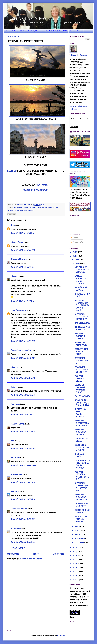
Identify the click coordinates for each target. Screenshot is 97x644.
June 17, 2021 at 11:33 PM (23, 341)
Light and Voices (19, 509)
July (78, 260)
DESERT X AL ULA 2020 (81, 505)
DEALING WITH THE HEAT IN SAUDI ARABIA (82, 464)
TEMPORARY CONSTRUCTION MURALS (82, 403)
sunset (31, 211)
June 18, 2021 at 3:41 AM (23, 415)
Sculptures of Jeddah (19, 31)
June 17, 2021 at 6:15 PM (23, 301)
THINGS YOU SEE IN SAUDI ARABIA (81, 413)
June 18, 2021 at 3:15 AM (23, 395)
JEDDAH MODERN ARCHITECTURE (82, 476)
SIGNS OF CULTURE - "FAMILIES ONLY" (81, 389)
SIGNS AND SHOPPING (81, 344)
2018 (75, 556)
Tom (13, 225)
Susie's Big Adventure (35, 31)
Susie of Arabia (79, 55)
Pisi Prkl (15, 404)
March (79, 535)
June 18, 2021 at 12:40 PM (23, 466)
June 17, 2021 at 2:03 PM (23, 250)
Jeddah (26, 208)
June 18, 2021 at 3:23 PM (23, 482)
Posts (75, 238)
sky (25, 211)
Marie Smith (17, 242)
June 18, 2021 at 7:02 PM (23, 519)
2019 (75, 552)
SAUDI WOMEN (82, 396)
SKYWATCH (43, 185)
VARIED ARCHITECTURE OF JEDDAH (82, 280)
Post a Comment (17, 548)
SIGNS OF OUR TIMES (82, 511)
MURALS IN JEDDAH (81, 289)
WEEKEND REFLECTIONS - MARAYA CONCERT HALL (82, 305)
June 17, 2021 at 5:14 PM (23, 267)
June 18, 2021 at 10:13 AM (23, 432)
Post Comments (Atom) (31, 559)
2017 (75, 560)
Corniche (18, 208)
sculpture (19, 211)
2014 (75, 572)
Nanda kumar (18, 424)
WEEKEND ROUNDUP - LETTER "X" (81, 432)
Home (7, 31)
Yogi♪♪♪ (14, 387)
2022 (75, 252)
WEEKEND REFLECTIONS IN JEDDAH (82, 423)
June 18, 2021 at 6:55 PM (23, 499)
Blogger (61, 636)
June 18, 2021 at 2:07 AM (23, 358)
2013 (75, 576)
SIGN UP (12, 171)
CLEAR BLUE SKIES (81, 440)
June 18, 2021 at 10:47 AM (23, 449)
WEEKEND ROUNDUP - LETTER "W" (81, 497)
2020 (76, 548)
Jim (12, 441)
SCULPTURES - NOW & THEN (82, 352)
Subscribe (74, 127)
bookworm (16, 528)
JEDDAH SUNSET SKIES (79, 378)
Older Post (58, 554)
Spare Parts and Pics (22, 350)
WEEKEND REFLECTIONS (82, 361)
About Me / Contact (76, 31)
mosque (41, 208)
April (78, 531)
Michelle (15, 367)
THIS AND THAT (80, 455)
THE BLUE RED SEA (82, 295)
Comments (77, 242)
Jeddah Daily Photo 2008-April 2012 (56, 31)
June (78, 264)
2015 (75, 568)
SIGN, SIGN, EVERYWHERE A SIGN (82, 448)
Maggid (14, 276)
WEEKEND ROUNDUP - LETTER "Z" (81, 317)
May (78, 527)
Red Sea (49, 208)
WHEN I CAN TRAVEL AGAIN (81, 519)
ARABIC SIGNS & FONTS (82, 328)
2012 (75, 580)
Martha (15, 492)
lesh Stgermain (18, 310)
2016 (75, 564)
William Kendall (19, 259)
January (80, 543)
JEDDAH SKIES (82, 323)
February (80, 539)
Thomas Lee (17, 475)
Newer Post (13, 554)
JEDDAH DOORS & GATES (80, 336)
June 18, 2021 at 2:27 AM (23, 378)
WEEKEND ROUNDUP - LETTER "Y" (81, 369)
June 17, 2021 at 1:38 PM (23, 233)
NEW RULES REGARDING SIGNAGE (82, 270)
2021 (75, 256)
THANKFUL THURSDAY (36, 190)
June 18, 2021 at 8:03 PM (23, 542)
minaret (34, 208)
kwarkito (15, 458)
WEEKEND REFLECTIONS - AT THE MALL (82, 487)
